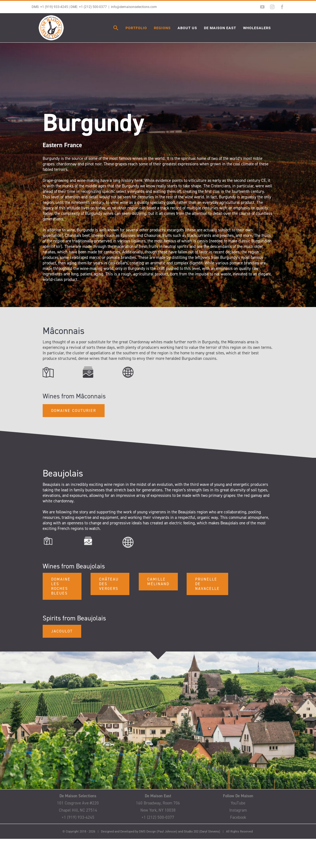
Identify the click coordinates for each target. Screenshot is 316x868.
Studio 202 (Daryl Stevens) (202, 832)
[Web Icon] (128, 369)
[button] (116, 28)
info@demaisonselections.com (134, 7)
